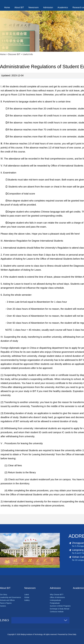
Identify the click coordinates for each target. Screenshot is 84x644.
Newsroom (34, 7)
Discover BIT (14, 54)
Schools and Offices (7, 600)
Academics (63, 7)
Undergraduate (55, 600)
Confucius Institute (57, 612)
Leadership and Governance (10, 597)
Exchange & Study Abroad (59, 609)
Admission (48, 7)
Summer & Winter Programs (60, 606)
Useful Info (28, 54)
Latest (27, 595)
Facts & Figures (6, 603)
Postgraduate (55, 603)
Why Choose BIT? (57, 595)
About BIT (19, 7)
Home (7, 7)
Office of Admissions (57, 597)
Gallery (27, 600)
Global (27, 597)
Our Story (4, 595)
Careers (3, 606)
